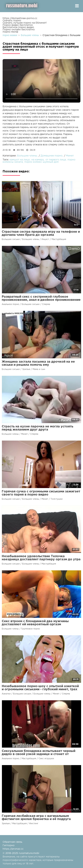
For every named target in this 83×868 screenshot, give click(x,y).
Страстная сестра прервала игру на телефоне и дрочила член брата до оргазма (41, 233)
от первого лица (56, 160)
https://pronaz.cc (13, 849)
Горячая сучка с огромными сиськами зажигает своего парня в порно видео (41, 493)
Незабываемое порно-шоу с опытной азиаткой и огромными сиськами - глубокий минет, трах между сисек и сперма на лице (40, 689)
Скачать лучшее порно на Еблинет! (25, 23)
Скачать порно (12, 21)
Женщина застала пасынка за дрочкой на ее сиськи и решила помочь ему (38, 363)
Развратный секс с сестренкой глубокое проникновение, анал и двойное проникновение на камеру (41, 300)
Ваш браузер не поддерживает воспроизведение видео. (41, 81)
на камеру (38, 160)
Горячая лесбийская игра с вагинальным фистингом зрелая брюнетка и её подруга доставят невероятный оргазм (36, 819)
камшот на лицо (20, 160)
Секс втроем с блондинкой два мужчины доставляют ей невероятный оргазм (35, 623)
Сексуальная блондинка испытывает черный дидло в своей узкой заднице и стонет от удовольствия (39, 754)
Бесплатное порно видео (18, 27)
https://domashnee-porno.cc (20, 18)
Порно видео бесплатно (18, 25)
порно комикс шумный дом (41, 162)
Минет (70, 156)
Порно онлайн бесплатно (19, 30)
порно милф (10, 32)
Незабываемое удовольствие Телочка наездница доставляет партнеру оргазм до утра (41, 558)
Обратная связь (12, 842)
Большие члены (27, 156)
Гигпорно (9, 845)
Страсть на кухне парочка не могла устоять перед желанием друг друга (37, 428)
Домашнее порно (52, 156)
